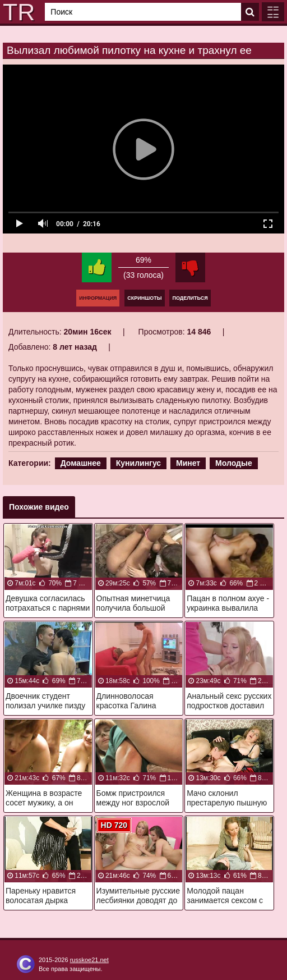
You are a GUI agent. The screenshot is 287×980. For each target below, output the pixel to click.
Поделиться (190, 298)
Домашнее (81, 463)
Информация (98, 298)
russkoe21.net (89, 960)
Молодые (234, 463)
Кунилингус (138, 463)
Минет (188, 463)
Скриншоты (144, 298)
